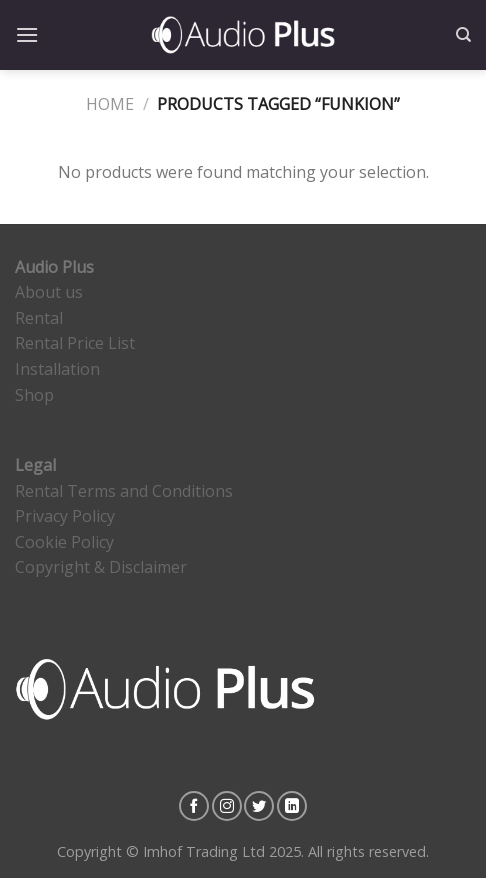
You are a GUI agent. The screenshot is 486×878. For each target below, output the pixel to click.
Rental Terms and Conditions (124, 491)
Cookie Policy (64, 542)
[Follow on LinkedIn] (292, 806)
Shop (34, 395)
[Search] (463, 35)
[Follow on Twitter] (259, 806)
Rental (39, 318)
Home (110, 104)
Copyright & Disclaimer (101, 567)
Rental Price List (75, 343)
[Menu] (27, 34)
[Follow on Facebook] (194, 806)
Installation (57, 369)
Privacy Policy (65, 516)
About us (49, 292)
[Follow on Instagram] (227, 806)
